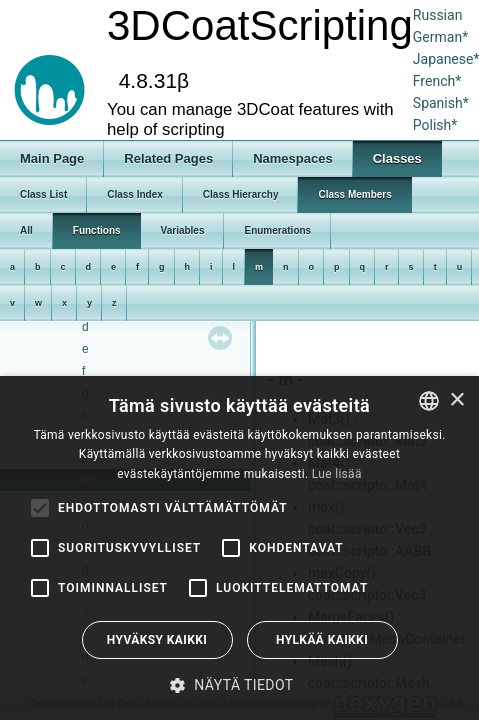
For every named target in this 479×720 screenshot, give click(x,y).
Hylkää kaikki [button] (322, 640)
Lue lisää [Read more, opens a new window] (337, 474)
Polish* (435, 125)
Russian (438, 15)
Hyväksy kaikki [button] (157, 640)
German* (440, 37)
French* (437, 81)
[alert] (239, 548)
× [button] (456, 400)
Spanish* (441, 103)
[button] (239, 685)
